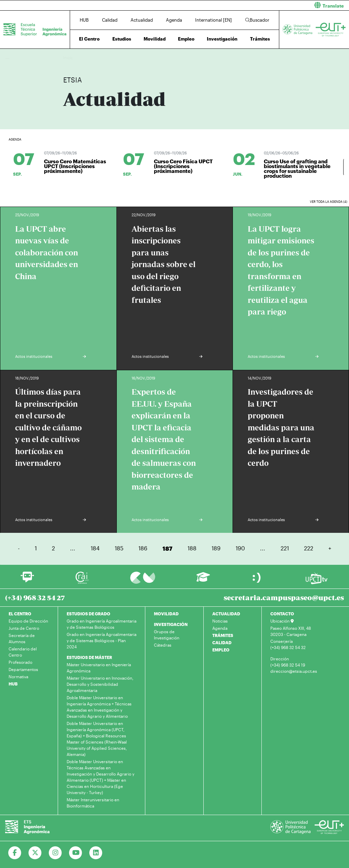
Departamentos (23, 669)
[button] (264, 5)
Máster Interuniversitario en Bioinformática (93, 803)
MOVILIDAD (166, 614)
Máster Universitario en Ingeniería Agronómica (99, 668)
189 (216, 548)
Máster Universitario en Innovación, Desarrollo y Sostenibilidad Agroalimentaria (100, 684)
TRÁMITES (223, 635)
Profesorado (20, 662)
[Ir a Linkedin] (96, 853)
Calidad (110, 20)
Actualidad (142, 20)
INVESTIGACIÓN (171, 624)
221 (285, 548)
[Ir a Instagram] (55, 853)
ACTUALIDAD (226, 614)
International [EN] (213, 20)
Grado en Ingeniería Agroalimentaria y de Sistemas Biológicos (102, 624)
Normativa (18, 677)
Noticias (220, 621)
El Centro (89, 39)
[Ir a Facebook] (15, 853)
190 (240, 548)
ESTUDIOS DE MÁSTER (89, 657)
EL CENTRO (20, 614)
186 (143, 548)
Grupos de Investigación (167, 635)
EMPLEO (221, 650)
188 (192, 548)
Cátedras (163, 645)
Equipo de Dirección (28, 621)
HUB (84, 20)
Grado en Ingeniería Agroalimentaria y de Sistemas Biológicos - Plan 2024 (102, 640)
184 (95, 548)
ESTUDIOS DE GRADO (88, 614)
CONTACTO (282, 614)
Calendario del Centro (23, 652)
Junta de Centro (24, 628)
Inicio (69, 58)
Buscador (257, 20)
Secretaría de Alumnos (22, 638)
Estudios (122, 39)
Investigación (222, 39)
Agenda (174, 20)
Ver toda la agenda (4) (329, 202)
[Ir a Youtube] (76, 853)
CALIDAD (222, 642)
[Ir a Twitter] (35, 853)
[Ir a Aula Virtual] (203, 580)
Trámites (260, 39)
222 (309, 548)
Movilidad (155, 39)
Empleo (186, 39)
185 (119, 548)
